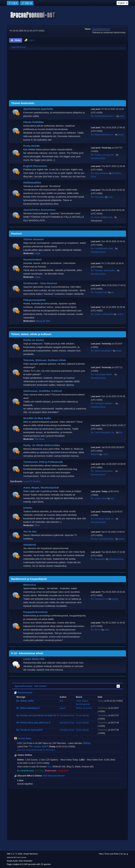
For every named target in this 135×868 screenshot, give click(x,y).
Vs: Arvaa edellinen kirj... (102, 217)
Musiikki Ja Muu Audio (37, 418)
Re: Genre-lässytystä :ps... (103, 432)
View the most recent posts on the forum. (36, 750)
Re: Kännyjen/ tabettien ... (103, 403)
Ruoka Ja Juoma (33, 340)
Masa (39, 321)
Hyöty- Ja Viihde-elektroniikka (41, 445)
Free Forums (21, 857)
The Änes (40, 439)
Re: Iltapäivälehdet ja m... (103, 135)
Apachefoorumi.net (101, 29)
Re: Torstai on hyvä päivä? (30, 730)
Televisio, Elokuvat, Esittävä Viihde (45, 360)
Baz (121, 432)
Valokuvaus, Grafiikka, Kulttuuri (43, 391)
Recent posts (23, 693)
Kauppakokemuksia (35, 612)
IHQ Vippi (39, 771)
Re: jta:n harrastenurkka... (103, 539)
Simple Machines (31, 854)
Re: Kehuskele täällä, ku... (103, 519)
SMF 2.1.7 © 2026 (14, 854)
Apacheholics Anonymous (39, 210)
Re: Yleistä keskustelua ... (103, 471)
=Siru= (106, 454)
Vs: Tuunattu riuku (99, 292)
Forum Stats (23, 738)
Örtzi (37, 525)
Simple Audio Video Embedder (20, 861)
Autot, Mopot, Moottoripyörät (41, 488)
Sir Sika (46, 321)
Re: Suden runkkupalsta (102, 314)
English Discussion (35, 166)
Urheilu (28, 508)
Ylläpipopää (63, 771)
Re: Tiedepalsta (98, 559)
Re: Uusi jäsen (98, 197)
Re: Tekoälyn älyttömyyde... (104, 270)
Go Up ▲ (124, 854)
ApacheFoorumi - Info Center (30, 686)
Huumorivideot (32, 260)
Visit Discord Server (54, 776)
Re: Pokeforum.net (100, 599)
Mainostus (30, 585)
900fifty (87, 743)
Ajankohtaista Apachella (38, 109)
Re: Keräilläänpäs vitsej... (103, 248)
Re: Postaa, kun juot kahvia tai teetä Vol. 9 (37, 715)
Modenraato (51, 771)
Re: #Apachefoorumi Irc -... (103, 116)
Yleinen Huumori (33, 239)
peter (122, 116)
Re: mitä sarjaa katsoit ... (102, 374)
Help (101, 854)
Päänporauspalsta (34, 300)
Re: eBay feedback (100, 173)
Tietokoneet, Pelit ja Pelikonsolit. (43, 462)
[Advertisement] (67, 76)
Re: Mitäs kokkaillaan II (102, 351)
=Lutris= (120, 314)
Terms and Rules (112, 854)
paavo (121, 135)
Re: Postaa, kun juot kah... (103, 155)
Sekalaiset (30, 545)
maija (38, 253)
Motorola (95, 454)
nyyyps (115, 599)
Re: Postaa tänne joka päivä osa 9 (33, 723)
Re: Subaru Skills (99, 498)
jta (112, 292)
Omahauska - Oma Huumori (40, 283)
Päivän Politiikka (33, 122)
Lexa (110, 197)
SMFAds (10, 857)
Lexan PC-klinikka (32, 481)
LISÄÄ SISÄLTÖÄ (34, 659)
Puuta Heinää (31, 146)
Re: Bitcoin (96, 630)
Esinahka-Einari (98, 158)
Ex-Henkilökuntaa (25, 771)
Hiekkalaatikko (32, 183)
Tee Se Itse (30, 532)
